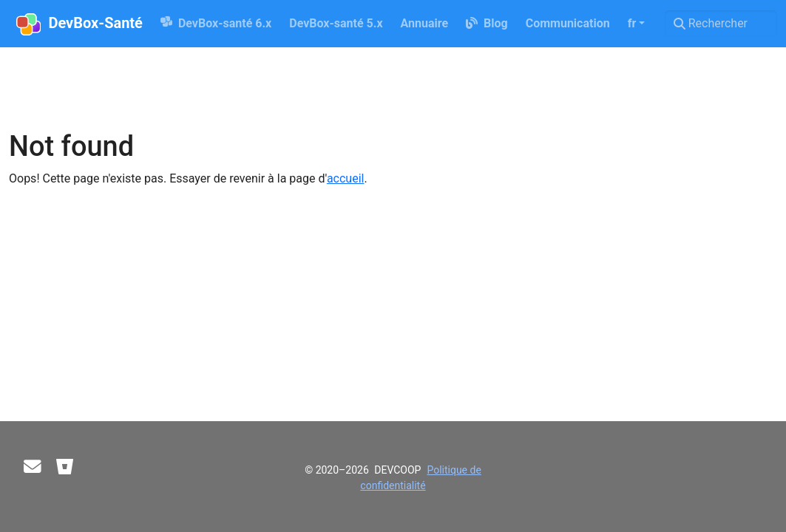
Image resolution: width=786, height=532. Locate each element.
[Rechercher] (721, 24)
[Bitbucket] (65, 467)
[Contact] (33, 467)
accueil (346, 178)
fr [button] (632, 23)
